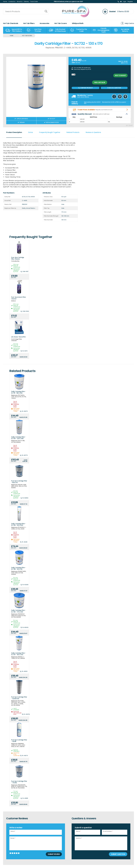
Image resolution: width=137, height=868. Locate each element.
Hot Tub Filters (29, 23)
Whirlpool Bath (78, 23)
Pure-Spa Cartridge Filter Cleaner (18, 258)
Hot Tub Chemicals (11, 23)
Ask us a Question (114, 88)
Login (125, 2)
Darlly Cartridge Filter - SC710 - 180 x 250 (19, 392)
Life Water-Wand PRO (18, 337)
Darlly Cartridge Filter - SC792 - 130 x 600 (19, 525)
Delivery (26, 2)
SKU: (120, 61)
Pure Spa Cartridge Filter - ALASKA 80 (19, 698)
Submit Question (118, 854)
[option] (14, 30)
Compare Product (86, 88)
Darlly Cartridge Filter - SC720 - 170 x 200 (19, 611)
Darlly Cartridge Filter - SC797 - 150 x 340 (19, 654)
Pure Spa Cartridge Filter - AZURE (19, 741)
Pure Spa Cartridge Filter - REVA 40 (19, 482)
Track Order (34, 2)
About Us (20, 2)
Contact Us (12, 2)
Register (130, 2)
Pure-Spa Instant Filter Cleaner (19, 298)
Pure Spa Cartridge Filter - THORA (19, 782)
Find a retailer (100, 82)
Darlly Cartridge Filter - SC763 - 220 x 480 (19, 438)
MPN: (122, 63)
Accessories (44, 23)
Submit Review (54, 854)
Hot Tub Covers (61, 23)
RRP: (74, 63)
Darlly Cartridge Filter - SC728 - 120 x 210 (19, 568)
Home (5, 2)
